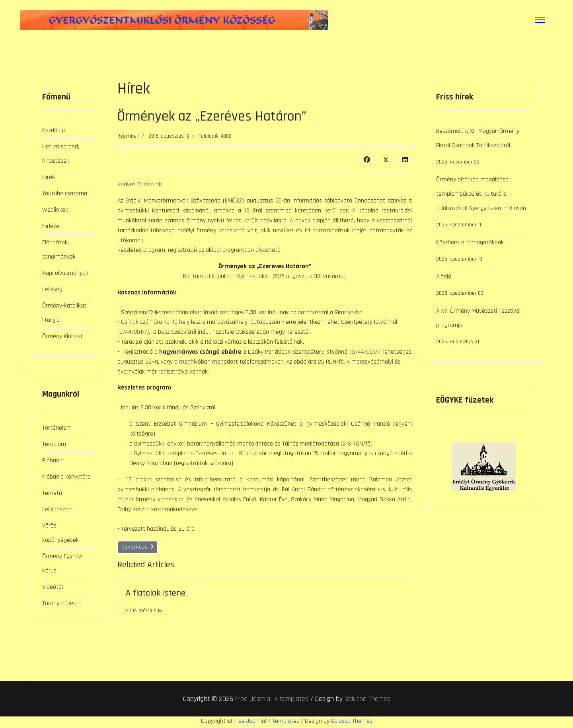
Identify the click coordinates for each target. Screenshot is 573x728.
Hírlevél (51, 226)
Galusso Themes (367, 700)
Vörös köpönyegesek (60, 533)
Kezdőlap (54, 130)
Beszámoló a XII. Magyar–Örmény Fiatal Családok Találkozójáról (483, 148)
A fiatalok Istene (156, 595)
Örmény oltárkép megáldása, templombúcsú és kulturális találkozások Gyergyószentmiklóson (483, 204)
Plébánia (53, 460)
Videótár (53, 587)
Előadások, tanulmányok (59, 250)
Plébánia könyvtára (66, 477)
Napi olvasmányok (65, 273)
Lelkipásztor (57, 509)
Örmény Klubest (62, 336)
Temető (52, 493)
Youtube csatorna (65, 194)
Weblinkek (55, 210)
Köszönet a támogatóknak (483, 252)
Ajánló (483, 286)
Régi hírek (128, 136)
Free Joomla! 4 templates (272, 700)
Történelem (57, 428)
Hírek (49, 177)
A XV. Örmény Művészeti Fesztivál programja (483, 328)
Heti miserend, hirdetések (61, 154)
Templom (54, 444)
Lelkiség (52, 289)
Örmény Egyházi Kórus (62, 564)
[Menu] (540, 20)
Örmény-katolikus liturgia (64, 313)
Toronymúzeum (62, 603)
